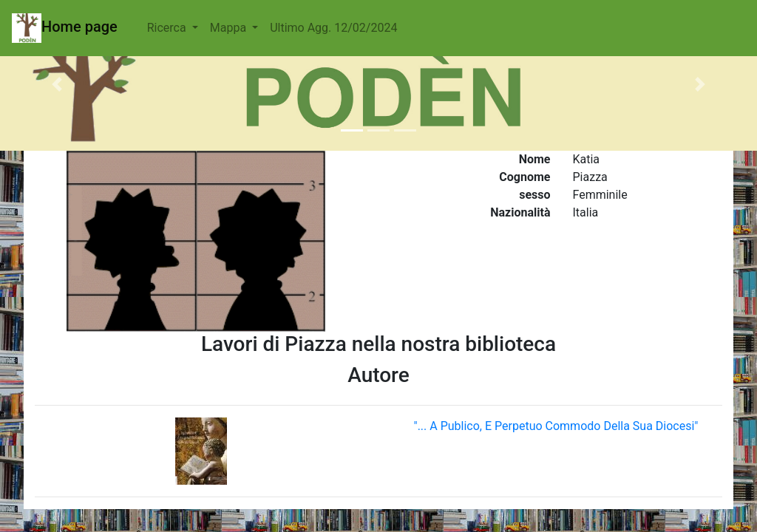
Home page (65, 28)
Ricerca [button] (168, 28)
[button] (57, 84)
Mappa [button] (230, 28)
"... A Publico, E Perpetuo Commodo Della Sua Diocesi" (556, 426)
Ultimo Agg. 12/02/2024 (333, 28)
